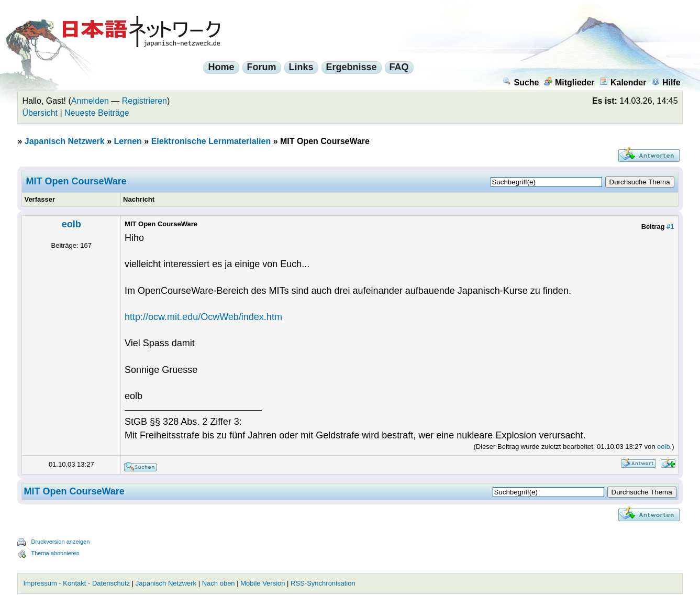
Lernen (128, 141)
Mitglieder (569, 82)
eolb (71, 224)
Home (221, 67)
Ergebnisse (352, 67)
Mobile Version (263, 583)
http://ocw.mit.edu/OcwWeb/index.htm (203, 317)
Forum (262, 67)
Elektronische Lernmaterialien (211, 141)
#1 (670, 227)
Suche (521, 82)
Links (301, 67)
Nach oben (219, 583)
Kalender (623, 82)
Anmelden (90, 101)
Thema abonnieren (55, 553)
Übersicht (40, 113)
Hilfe (666, 82)
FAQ (399, 67)
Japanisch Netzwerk (65, 141)
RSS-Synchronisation (323, 583)
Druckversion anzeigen (60, 542)
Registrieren (145, 101)
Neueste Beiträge (97, 113)
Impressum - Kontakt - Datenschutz (76, 583)
